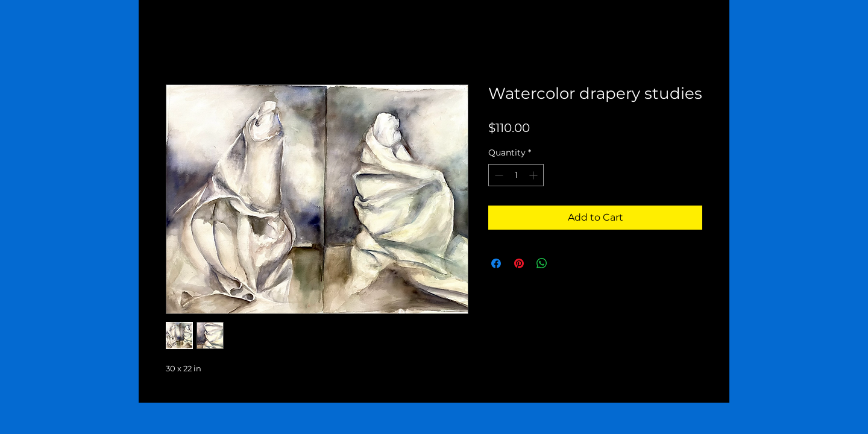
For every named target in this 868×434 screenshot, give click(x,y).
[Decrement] (498, 175)
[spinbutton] (516, 175)
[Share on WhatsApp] (542, 263)
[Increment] (534, 175)
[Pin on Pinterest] (519, 263)
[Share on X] (565, 263)
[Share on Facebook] (496, 263)
